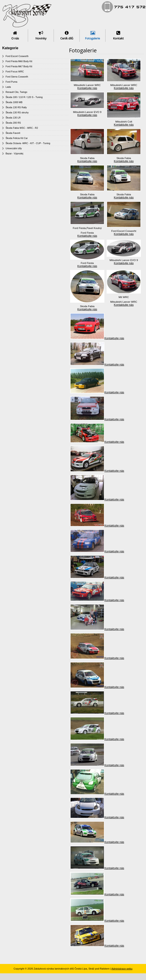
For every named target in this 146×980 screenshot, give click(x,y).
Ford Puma (11, 82)
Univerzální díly (14, 148)
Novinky (41, 38)
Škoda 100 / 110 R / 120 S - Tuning (24, 97)
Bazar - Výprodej (14, 153)
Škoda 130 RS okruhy (17, 112)
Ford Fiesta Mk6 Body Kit (19, 61)
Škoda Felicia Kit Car (17, 138)
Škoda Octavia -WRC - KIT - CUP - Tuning (28, 143)
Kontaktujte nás (87, 88)
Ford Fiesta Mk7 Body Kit (19, 66)
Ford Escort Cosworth (17, 56)
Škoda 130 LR (13, 118)
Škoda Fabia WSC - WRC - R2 (22, 128)
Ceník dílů (67, 38)
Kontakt (118, 38)
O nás (15, 38)
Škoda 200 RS (13, 123)
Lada (8, 87)
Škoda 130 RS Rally (16, 107)
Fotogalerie (92, 38)
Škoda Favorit (13, 133)
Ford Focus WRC (15, 71)
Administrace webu (122, 969)
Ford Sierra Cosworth (17, 77)
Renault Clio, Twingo (16, 92)
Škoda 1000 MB (14, 102)
